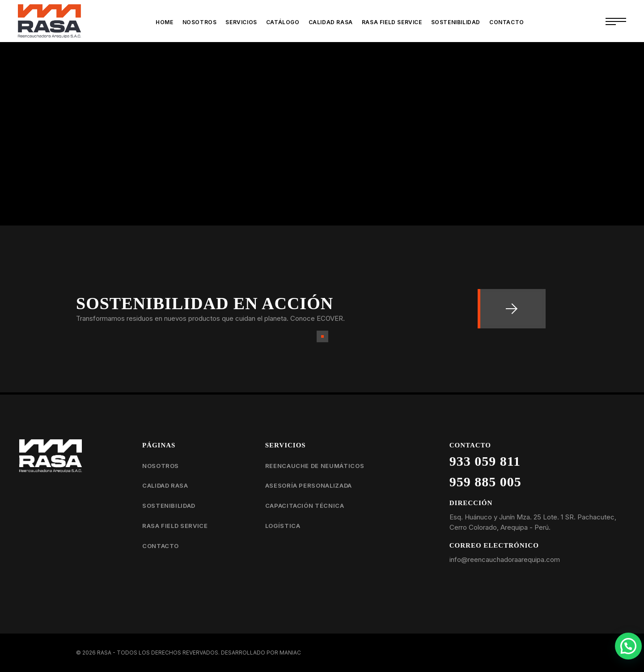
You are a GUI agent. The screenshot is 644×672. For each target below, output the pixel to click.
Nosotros (161, 466)
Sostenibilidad (169, 506)
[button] (628, 646)
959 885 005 (485, 482)
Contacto (161, 546)
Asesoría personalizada (309, 485)
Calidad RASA (165, 485)
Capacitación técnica (305, 506)
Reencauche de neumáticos (315, 466)
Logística (283, 526)
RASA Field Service (175, 526)
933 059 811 (485, 461)
